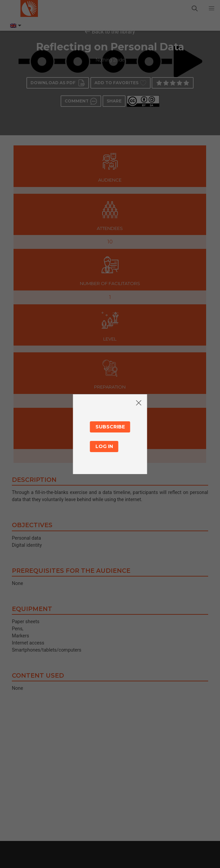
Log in (104, 446)
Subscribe (110, 427)
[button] (212, 8)
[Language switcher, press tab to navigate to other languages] (15, 26)
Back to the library (113, 32)
